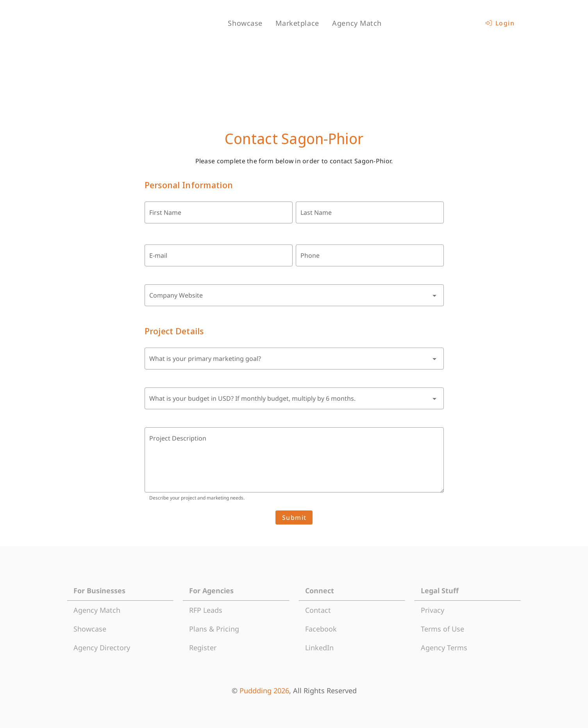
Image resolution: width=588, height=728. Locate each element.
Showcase (90, 629)
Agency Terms (444, 648)
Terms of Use (442, 629)
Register (203, 648)
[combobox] (294, 295)
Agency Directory (102, 648)
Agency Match (97, 610)
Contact (318, 610)
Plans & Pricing (214, 629)
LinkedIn (319, 648)
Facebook (321, 629)
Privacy (433, 610)
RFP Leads (206, 610)
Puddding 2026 (264, 691)
